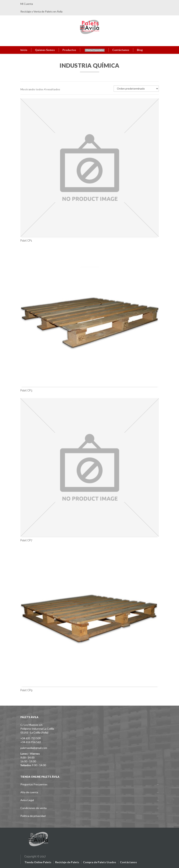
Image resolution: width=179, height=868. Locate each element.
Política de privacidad (33, 816)
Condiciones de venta (33, 808)
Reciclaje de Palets (67, 862)
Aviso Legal (27, 800)
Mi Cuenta (27, 4)
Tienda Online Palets (38, 862)
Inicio (24, 50)
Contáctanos (121, 50)
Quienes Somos (45, 50)
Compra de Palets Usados (100, 862)
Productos (69, 50)
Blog (140, 50)
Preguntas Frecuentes (34, 784)
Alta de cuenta (29, 792)
